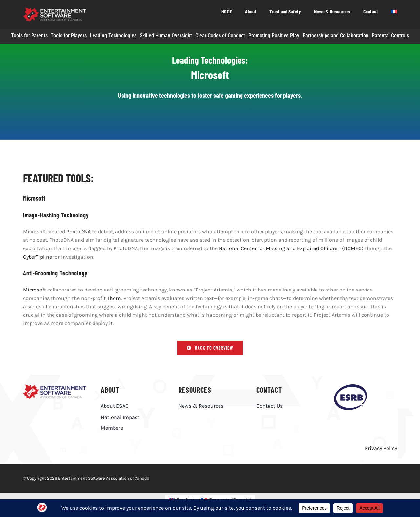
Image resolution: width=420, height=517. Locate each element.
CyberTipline (37, 257)
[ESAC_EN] (54, 387)
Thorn (114, 298)
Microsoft (34, 290)
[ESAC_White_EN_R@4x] (54, 10)
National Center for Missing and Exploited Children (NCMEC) (291, 248)
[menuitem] (394, 12)
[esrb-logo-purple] (350, 387)
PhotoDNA (78, 232)
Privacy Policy (381, 448)
